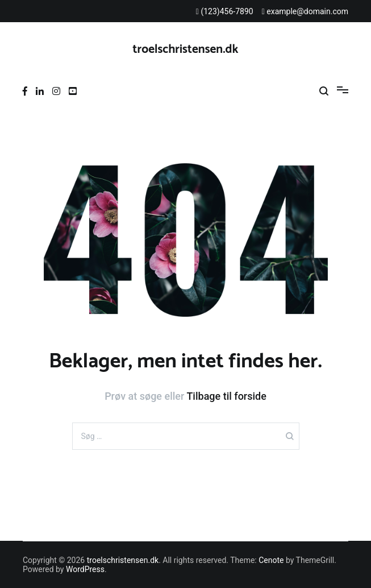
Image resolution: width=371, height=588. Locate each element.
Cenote (271, 560)
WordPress (85, 569)
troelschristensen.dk (186, 49)
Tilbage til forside (226, 396)
